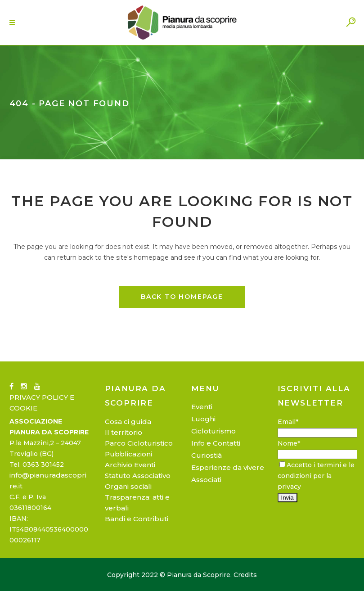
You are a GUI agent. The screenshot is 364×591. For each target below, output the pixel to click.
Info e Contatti (216, 443)
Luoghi (203, 419)
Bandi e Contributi (137, 519)
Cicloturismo (213, 431)
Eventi (202, 407)
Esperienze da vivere (228, 467)
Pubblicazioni (128, 454)
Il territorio (124, 432)
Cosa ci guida (128, 422)
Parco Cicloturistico (139, 443)
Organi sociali (128, 486)
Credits (245, 575)
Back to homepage (182, 297)
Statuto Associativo (138, 476)
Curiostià (207, 455)
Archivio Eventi (130, 465)
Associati (206, 480)
